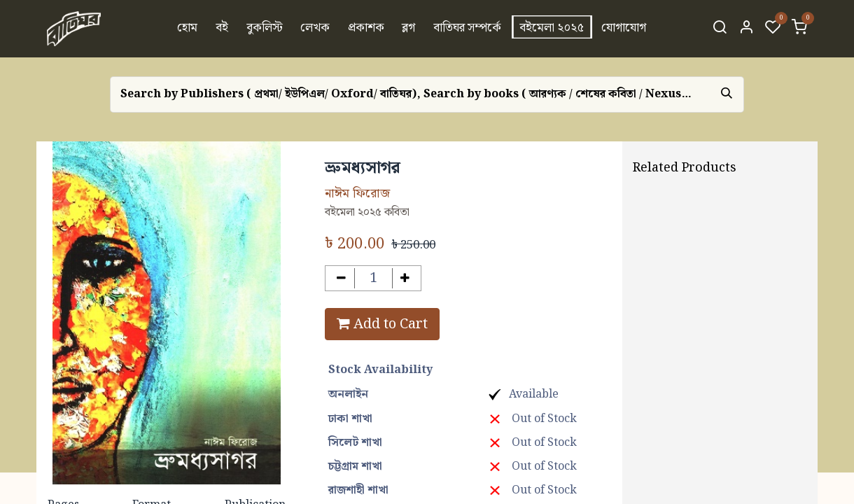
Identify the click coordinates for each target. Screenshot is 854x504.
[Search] (720, 29)
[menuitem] (188, 29)
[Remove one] (341, 278)
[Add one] (406, 278)
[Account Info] (746, 29)
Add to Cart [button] (382, 324)
